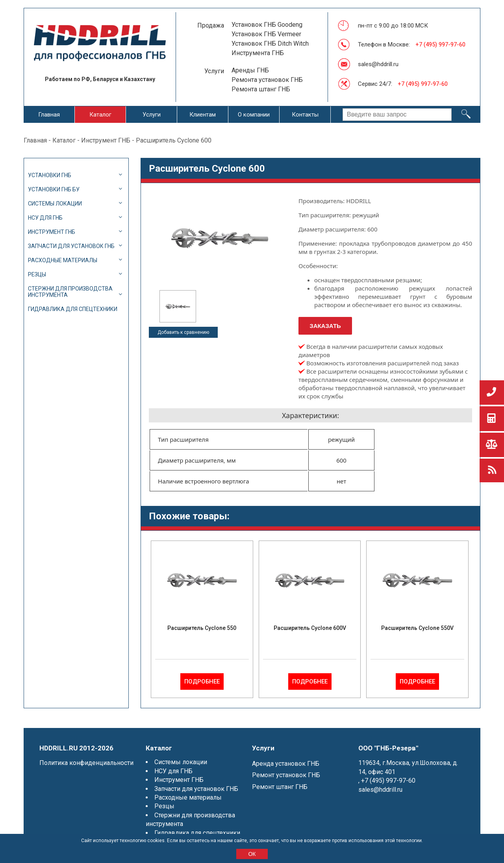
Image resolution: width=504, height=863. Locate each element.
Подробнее (202, 682)
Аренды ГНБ (250, 70)
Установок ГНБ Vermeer (266, 34)
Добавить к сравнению (183, 332)
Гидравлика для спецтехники (73, 309)
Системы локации (55, 204)
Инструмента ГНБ (258, 53)
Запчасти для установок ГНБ (71, 246)
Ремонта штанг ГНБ (261, 89)
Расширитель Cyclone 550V (417, 628)
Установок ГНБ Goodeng (267, 25)
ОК (252, 854)
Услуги (152, 115)
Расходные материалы (63, 260)
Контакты (305, 115)
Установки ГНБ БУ (54, 189)
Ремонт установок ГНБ (286, 775)
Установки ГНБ (50, 175)
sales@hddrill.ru (378, 64)
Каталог (100, 115)
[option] (178, 306)
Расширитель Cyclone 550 (202, 628)
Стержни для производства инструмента (70, 292)
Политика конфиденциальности (86, 763)
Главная (49, 115)
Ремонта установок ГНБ (267, 80)
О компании (254, 115)
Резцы (37, 274)
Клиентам (203, 115)
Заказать (325, 326)
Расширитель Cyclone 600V (310, 628)
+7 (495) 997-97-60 (440, 44)
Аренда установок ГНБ (286, 764)
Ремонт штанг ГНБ (280, 787)
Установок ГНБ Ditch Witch (270, 44)
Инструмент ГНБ (106, 140)
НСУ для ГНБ (45, 218)
